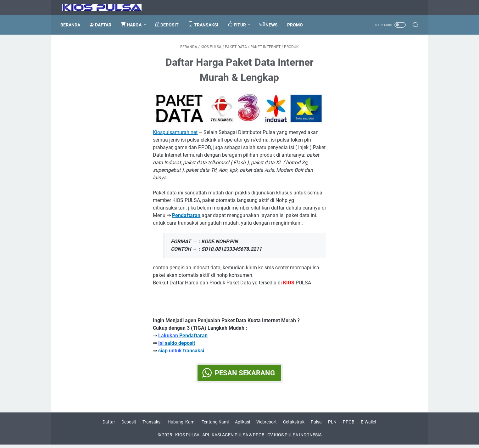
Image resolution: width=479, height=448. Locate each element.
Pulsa (316, 425)
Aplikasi (242, 425)
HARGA (133, 24)
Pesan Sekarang (245, 375)
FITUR (239, 24)
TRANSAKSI (205, 24)
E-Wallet (369, 425)
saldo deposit (177, 345)
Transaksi (152, 425)
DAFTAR (102, 25)
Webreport (267, 425)
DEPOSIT (169, 25)
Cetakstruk (294, 425)
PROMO (297, 25)
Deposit (129, 425)
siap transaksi (181, 353)
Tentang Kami (215, 425)
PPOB (349, 425)
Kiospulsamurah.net (175, 134)
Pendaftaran (183, 337)
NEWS (270, 24)
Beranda (72, 25)
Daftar (109, 425)
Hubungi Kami (181, 425)
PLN (332, 425)
